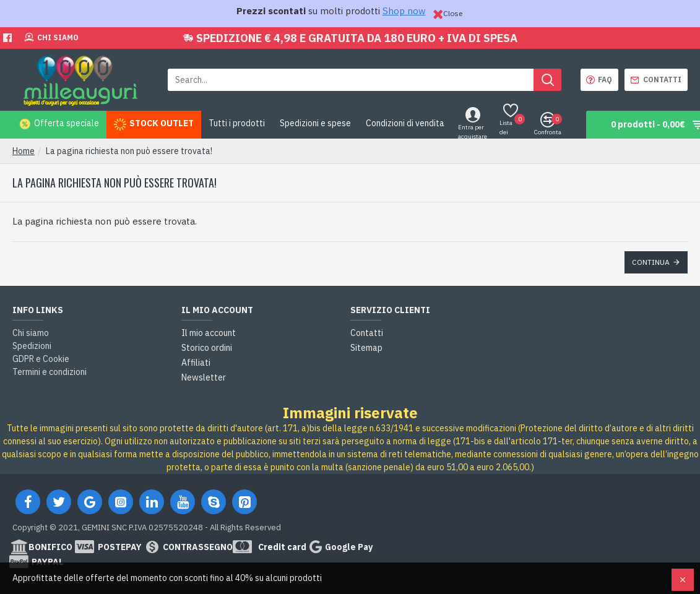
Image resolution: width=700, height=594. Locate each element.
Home (24, 151)
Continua (651, 262)
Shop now (404, 11)
